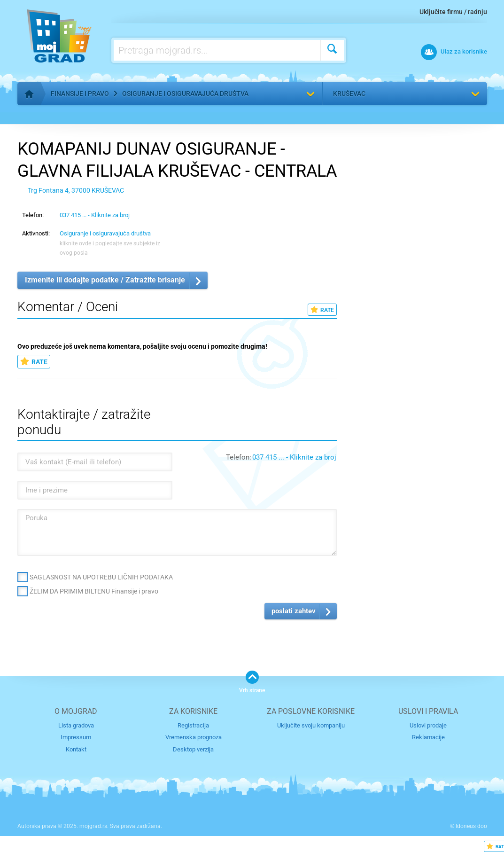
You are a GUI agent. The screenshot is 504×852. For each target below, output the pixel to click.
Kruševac (349, 94)
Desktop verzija (193, 749)
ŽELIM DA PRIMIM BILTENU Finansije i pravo (94, 591)
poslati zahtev (294, 611)
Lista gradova (76, 725)
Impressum (76, 737)
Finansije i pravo (80, 94)
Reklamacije (428, 737)
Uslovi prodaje (428, 725)
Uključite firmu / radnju (453, 12)
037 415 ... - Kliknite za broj (95, 215)
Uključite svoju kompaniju (311, 725)
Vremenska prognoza (194, 737)
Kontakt (76, 749)
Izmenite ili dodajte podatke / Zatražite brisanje (105, 280)
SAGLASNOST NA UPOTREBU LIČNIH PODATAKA (101, 577)
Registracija (193, 725)
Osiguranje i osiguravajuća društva (185, 94)
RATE (322, 310)
